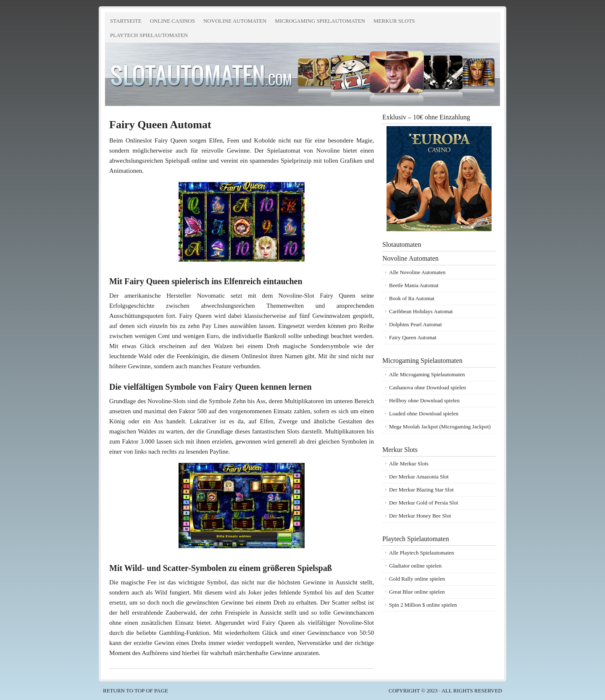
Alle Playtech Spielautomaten (422, 553)
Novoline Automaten (234, 22)
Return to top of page (135, 691)
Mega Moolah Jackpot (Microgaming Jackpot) (440, 427)
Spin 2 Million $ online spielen (423, 605)
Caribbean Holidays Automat (421, 311)
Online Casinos (171, 22)
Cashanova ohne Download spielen (427, 387)
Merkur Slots (393, 22)
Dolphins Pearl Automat (416, 324)
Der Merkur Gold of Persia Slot (423, 503)
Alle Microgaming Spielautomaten (427, 374)
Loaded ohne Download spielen (424, 413)
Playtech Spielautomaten (148, 37)
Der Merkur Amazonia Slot (419, 477)
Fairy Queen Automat (413, 337)
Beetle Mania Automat (414, 285)
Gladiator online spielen (415, 566)
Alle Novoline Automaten (417, 272)
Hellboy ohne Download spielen (424, 400)
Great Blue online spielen (417, 592)
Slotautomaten (200, 74)
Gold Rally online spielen (417, 579)
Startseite (126, 21)
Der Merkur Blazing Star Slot (421, 490)
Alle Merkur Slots (409, 464)
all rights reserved (472, 691)
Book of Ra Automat (412, 298)
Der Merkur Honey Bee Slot (420, 516)
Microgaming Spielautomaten (319, 22)
